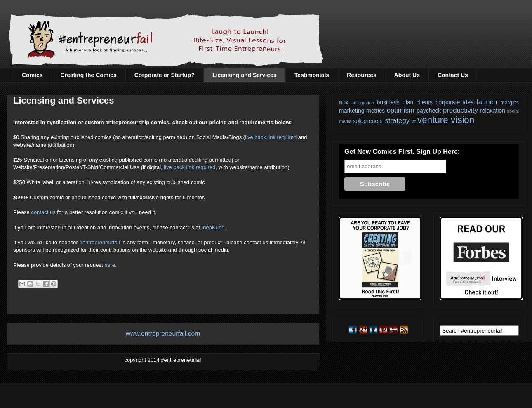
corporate (448, 102)
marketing (352, 111)
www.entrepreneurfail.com (163, 334)
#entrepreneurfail (99, 242)
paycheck (429, 111)
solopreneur (368, 121)
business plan (395, 102)
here (110, 265)
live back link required (271, 137)
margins (510, 103)
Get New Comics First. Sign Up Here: (402, 152)
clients (424, 102)
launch (487, 102)
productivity (460, 110)
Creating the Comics (89, 75)
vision (463, 120)
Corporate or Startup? (165, 75)
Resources (362, 75)
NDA (344, 103)
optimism (401, 110)
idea (468, 102)
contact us (43, 212)
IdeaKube (213, 228)
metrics (375, 111)
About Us (407, 75)
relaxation (493, 111)
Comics (32, 75)
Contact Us (453, 75)
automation (363, 103)
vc (414, 121)
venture (433, 120)
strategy (397, 121)
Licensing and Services (245, 75)
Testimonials (312, 75)
